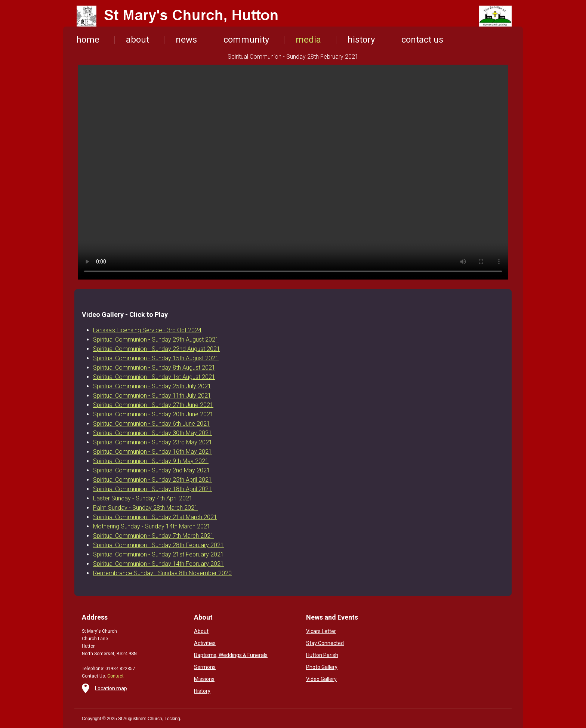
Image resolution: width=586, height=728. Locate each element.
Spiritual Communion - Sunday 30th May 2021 (152, 433)
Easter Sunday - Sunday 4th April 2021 (143, 498)
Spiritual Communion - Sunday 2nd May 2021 (152, 470)
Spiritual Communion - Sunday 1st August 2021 (154, 377)
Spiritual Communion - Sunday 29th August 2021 (156, 340)
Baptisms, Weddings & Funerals (231, 655)
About (201, 631)
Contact (115, 676)
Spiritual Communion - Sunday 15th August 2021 (156, 358)
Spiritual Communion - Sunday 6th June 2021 (152, 424)
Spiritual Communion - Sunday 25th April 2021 (152, 480)
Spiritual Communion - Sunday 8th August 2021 (154, 368)
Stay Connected (325, 643)
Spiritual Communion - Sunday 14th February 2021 (158, 564)
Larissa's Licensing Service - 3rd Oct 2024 (147, 330)
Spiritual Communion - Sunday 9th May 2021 (151, 461)
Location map (111, 688)
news (186, 40)
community (246, 40)
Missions (204, 679)
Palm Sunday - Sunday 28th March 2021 (145, 508)
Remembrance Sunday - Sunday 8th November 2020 (162, 573)
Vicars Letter (321, 631)
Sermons (205, 667)
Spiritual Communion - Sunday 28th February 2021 (158, 545)
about (138, 40)
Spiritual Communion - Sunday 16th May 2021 (152, 452)
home (88, 40)
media (308, 40)
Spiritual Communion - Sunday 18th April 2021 (152, 489)
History (202, 691)
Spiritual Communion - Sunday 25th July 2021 (152, 386)
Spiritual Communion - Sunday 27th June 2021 (153, 405)
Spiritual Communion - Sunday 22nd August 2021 (157, 349)
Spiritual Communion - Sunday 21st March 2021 (155, 517)
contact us (422, 40)
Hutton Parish (322, 655)
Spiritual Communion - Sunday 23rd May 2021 (153, 442)
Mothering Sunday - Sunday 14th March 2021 (152, 526)
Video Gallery (321, 679)
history (361, 40)
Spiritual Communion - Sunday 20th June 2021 (153, 414)
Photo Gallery (322, 667)
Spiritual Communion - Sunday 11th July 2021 (152, 396)
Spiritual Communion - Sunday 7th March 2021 (153, 536)
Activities (205, 643)
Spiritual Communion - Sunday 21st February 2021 (158, 554)
